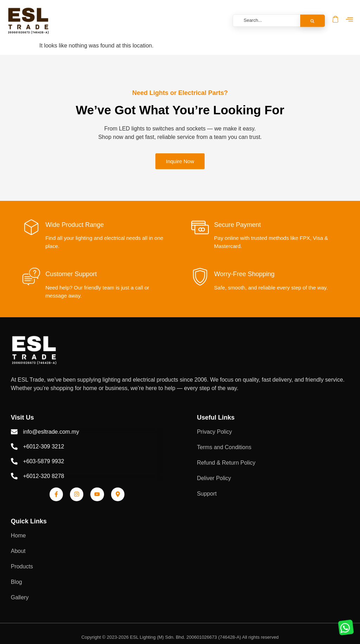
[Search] (313, 21)
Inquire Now (180, 161)
